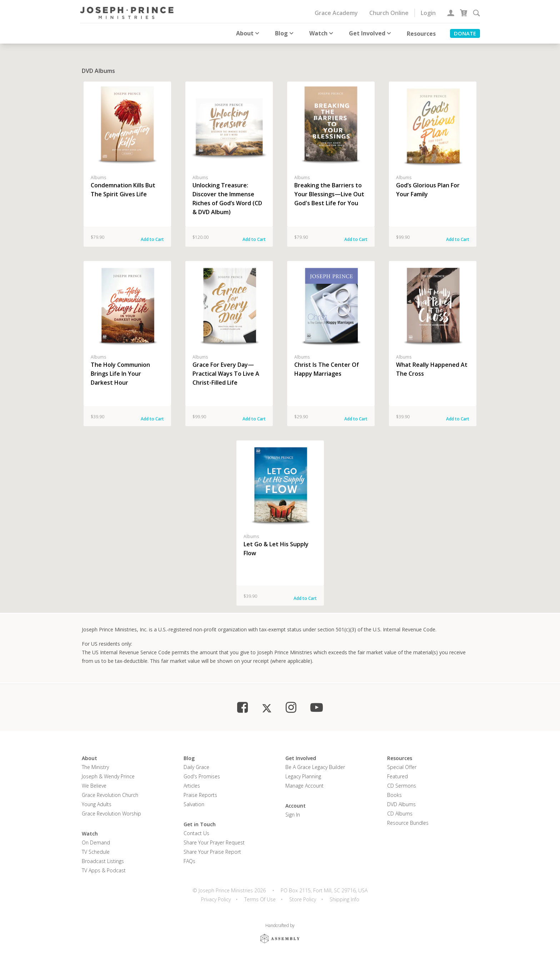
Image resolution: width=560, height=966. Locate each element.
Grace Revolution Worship (111, 814)
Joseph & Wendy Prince (108, 776)
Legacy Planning (303, 776)
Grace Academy (336, 13)
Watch (322, 33)
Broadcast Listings (103, 861)
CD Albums (400, 814)
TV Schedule (96, 852)
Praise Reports (200, 795)
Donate (465, 33)
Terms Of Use (260, 899)
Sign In (293, 815)
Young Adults (97, 804)
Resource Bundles (408, 823)
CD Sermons (402, 786)
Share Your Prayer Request (214, 842)
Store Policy (303, 899)
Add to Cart (152, 239)
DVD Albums (401, 804)
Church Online (389, 13)
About (248, 33)
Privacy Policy (216, 899)
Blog (285, 33)
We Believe (94, 786)
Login (428, 13)
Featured (397, 776)
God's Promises (202, 776)
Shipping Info (344, 899)
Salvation (194, 804)
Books (394, 795)
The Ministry (95, 767)
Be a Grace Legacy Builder (315, 767)
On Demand (96, 842)
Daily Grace (196, 767)
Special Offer (402, 767)
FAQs (189, 861)
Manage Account (304, 786)
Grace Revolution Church (110, 795)
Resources (421, 34)
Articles (192, 786)
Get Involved (371, 33)
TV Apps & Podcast (104, 870)
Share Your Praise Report (212, 852)
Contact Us (196, 833)
